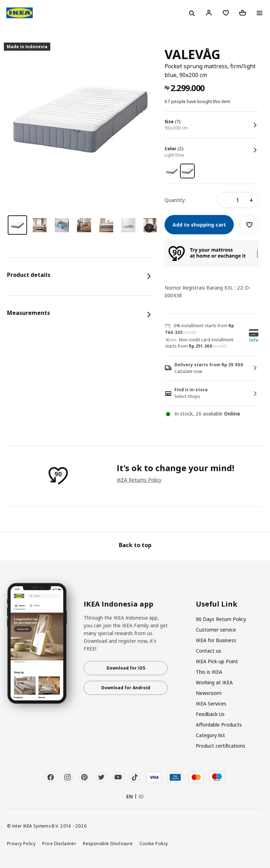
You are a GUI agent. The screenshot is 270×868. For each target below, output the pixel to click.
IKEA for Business (216, 640)
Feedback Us (210, 714)
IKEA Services (211, 704)
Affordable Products (219, 725)
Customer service (216, 630)
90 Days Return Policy (221, 619)
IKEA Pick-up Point (217, 661)
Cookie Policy (154, 843)
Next (149, 228)
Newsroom (209, 693)
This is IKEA (209, 672)
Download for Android (126, 688)
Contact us (208, 651)
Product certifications (221, 746)
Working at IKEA (214, 682)
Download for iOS (126, 668)
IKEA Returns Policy (139, 480)
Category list (210, 735)
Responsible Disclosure (108, 843)
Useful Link (217, 604)
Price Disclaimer (59, 843)
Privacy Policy (21, 843)
